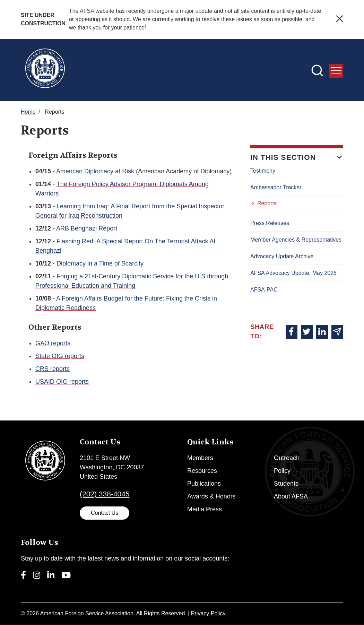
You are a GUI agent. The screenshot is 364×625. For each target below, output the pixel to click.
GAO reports (53, 343)
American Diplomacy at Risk (95, 171)
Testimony (263, 171)
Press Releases (270, 223)
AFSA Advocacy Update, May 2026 (293, 273)
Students (286, 484)
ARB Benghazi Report (87, 228)
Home (28, 112)
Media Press (205, 509)
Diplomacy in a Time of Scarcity (100, 263)
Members (200, 458)
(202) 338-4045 (105, 494)
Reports (267, 203)
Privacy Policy (208, 613)
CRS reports (53, 369)
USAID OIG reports (62, 382)
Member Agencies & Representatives (296, 240)
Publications (204, 484)
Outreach (287, 458)
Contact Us (105, 513)
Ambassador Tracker (276, 187)
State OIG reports (60, 356)
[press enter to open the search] (317, 71)
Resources (202, 471)
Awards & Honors (211, 496)
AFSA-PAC (264, 290)
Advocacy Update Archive (282, 256)
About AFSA (291, 496)
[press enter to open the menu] (336, 71)
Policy (282, 471)
